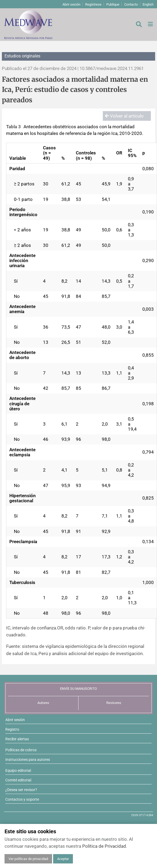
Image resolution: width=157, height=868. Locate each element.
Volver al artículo (124, 116)
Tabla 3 (13, 127)
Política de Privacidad (104, 846)
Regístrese (93, 4)
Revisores (114, 703)
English (148, 4)
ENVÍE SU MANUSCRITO (78, 689)
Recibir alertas (17, 739)
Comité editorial (18, 780)
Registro (12, 729)
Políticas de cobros (21, 750)
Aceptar (63, 859)
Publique (113, 4)
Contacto (131, 4)
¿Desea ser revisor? (21, 790)
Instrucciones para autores (28, 760)
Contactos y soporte (22, 799)
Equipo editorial (18, 770)
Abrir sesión (71, 4)
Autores (43, 703)
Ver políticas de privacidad (28, 859)
